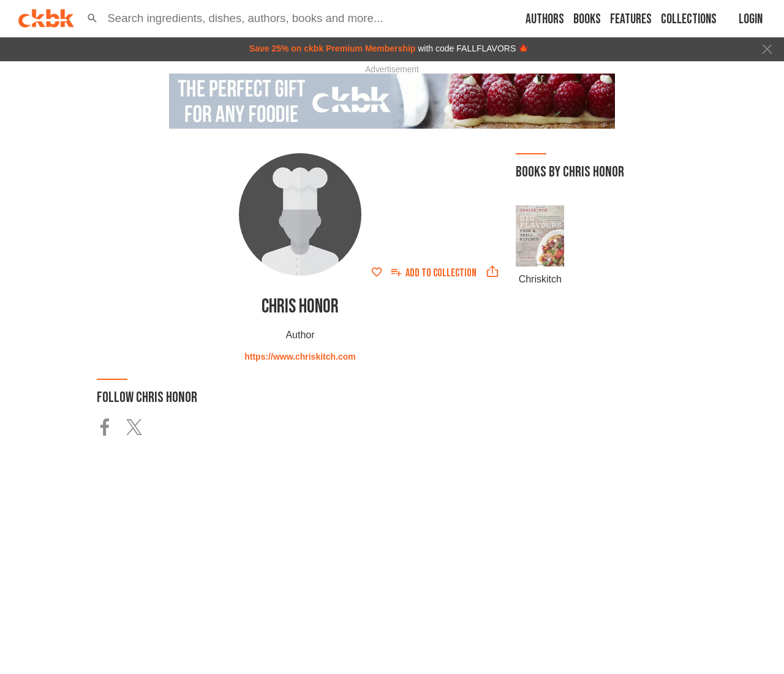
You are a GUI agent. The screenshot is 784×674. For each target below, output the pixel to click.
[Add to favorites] (377, 272)
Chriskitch (540, 279)
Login (751, 19)
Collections (689, 19)
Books (587, 19)
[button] (92, 18)
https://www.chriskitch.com (300, 357)
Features (631, 19)
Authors (545, 19)
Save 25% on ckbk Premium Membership (333, 48)
